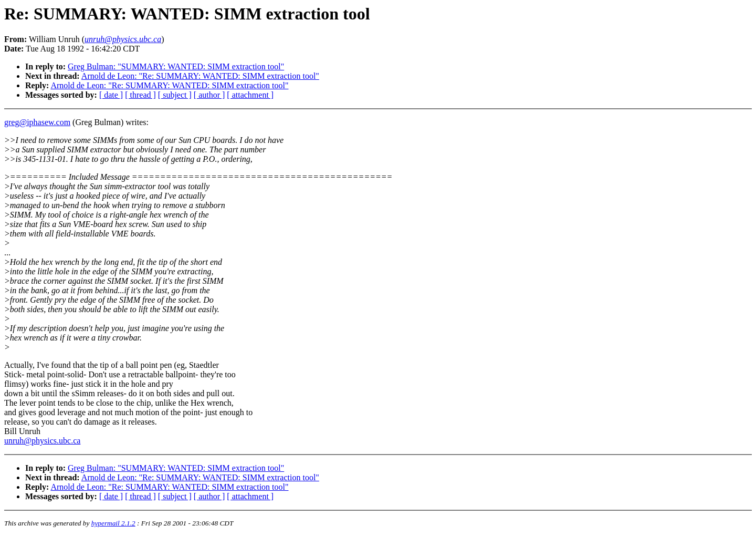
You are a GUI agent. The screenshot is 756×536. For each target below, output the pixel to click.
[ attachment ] (250, 95)
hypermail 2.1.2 (113, 523)
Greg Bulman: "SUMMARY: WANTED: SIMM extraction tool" (176, 66)
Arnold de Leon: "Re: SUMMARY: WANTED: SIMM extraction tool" (200, 76)
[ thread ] (140, 95)
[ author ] (209, 95)
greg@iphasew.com (37, 122)
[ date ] (111, 95)
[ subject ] (175, 95)
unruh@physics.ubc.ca (42, 441)
